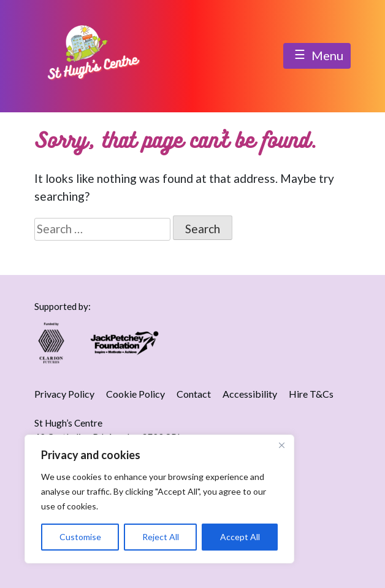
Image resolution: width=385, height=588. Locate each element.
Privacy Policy (64, 394)
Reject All (161, 537)
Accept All (240, 537)
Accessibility (250, 394)
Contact (194, 394)
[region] (159, 499)
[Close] (281, 445)
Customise (80, 537)
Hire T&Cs (311, 394)
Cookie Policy (135, 394)
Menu (317, 56)
